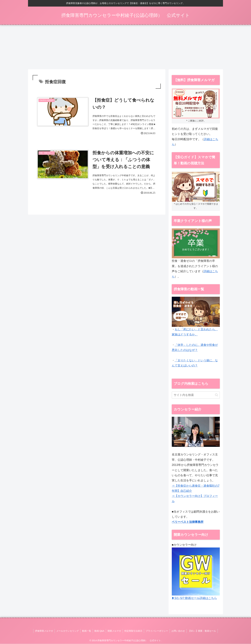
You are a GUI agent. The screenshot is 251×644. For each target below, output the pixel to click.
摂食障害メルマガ (44, 631)
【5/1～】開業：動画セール (202, 631)
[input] (196, 395)
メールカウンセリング (68, 631)
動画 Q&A (99, 631)
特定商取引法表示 (133, 631)
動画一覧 (87, 631)
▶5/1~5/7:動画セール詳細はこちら (194, 598)
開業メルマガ (114, 631)
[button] (217, 395)
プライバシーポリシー (157, 631)
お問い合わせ (178, 631)
